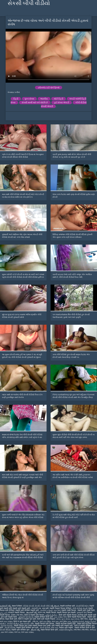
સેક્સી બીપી (45, 606)
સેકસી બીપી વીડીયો (29, 3)
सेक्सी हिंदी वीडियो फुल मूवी (28, 628)
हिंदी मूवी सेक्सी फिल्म (68, 615)
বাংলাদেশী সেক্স (37, 608)
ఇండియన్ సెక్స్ (6, 606)
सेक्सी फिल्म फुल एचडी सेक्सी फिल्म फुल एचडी (32, 626)
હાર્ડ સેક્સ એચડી (62, 103)
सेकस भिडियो (17, 606)
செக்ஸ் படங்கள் (47, 610)
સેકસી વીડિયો (5, 630)
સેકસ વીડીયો (45, 628)
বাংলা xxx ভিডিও (45, 622)
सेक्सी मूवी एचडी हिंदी (86, 610)
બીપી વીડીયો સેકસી (80, 608)
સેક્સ (58, 619)
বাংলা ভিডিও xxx (65, 622)
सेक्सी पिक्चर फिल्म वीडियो (61, 608)
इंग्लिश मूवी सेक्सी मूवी (87, 615)
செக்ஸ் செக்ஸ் (7, 626)
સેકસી (37, 606)
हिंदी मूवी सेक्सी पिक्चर (46, 619)
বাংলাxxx (93, 630)
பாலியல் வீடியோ (52, 615)
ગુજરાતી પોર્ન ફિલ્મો (26, 617)
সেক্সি (32, 624)
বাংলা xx (17, 632)
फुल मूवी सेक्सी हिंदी (9, 617)
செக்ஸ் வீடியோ (13, 624)
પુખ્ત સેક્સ (29, 99)
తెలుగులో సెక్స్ (32, 613)
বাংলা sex (55, 622)
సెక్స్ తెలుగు (55, 606)
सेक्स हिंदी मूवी (11, 619)
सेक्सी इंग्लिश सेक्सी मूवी (66, 624)
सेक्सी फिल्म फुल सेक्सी (66, 613)
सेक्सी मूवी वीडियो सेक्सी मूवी (28, 610)
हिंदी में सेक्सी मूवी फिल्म (34, 615)
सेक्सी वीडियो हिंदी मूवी (44, 617)
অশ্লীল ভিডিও (84, 619)
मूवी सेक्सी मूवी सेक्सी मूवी (63, 626)
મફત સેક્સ (75, 619)
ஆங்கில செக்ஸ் (78, 622)
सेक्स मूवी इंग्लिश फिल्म (87, 624)
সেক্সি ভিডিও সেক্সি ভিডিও (81, 630)
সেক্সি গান (35, 622)
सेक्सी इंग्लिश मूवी (68, 606)
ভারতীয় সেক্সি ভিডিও (17, 615)
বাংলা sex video (27, 632)
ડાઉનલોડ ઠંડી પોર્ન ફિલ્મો (49, 88)
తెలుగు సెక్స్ (35, 630)
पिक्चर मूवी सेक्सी (66, 628)
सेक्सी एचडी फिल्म (69, 610)
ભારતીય (44, 99)
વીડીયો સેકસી (28, 606)
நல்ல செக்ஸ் (25, 624)
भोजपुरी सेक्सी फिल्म (17, 613)
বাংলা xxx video (6, 622)
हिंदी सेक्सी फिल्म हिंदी (77, 617)
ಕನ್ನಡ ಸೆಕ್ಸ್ (93, 619)
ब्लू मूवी (46, 608)
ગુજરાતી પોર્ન (82, 613)
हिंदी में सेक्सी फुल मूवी (27, 619)
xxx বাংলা (57, 610)
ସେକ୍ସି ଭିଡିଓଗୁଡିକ (66, 630)
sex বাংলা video (7, 632)
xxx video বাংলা (60, 617)
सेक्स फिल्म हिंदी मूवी (49, 630)
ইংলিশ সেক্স (42, 613)
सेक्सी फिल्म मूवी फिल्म (45, 624)
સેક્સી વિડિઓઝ (82, 606)
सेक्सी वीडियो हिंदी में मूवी (85, 628)
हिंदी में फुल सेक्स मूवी (22, 622)
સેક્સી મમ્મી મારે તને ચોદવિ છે (35, 103)
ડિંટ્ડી (16, 99)
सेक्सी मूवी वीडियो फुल (21, 630)
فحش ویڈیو (4, 613)
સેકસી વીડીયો (10, 628)
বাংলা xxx (55, 628)
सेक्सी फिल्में (51, 613)
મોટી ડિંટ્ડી (59, 99)
